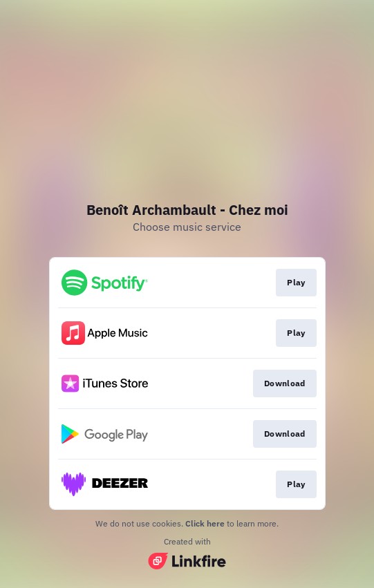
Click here (205, 523)
